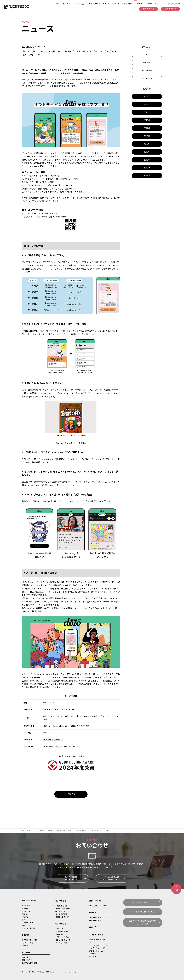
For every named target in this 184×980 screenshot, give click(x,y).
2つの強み (26, 952)
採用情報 (93, 912)
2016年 (147, 176)
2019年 (147, 152)
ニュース (138, 4)
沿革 (23, 920)
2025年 (147, 104)
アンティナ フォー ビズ (98, 948)
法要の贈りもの (61, 934)
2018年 (147, 160)
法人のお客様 (61, 901)
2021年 (147, 136)
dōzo (91, 942)
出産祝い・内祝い (62, 937)
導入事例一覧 (60, 911)
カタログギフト (61, 929)
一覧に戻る (71, 794)
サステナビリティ (28, 923)
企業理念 (25, 909)
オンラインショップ (63, 940)
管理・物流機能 (28, 960)
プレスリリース (147, 70)
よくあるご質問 (61, 914)
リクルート (147, 78)
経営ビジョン (27, 911)
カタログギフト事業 (29, 940)
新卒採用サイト (95, 917)
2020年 (147, 144)
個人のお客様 (61, 924)
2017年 (147, 168)
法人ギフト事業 (28, 943)
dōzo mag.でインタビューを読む (70, 443)
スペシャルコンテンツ (30, 925)
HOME (24, 831)
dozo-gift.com (60, 726)
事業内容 (25, 935)
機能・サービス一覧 (63, 909)
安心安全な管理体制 (29, 963)
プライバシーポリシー (71, 972)
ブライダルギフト (62, 932)
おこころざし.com (96, 951)
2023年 (147, 120)
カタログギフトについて (98, 906)
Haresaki (93, 954)
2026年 (147, 96)
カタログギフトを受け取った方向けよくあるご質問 (143, 922)
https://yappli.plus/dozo (53, 217)
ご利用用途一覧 (61, 906)
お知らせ (147, 63)
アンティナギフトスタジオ (99, 945)
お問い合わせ (174, 4)
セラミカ (93, 957)
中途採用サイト (95, 920)
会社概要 (25, 917)
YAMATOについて (29, 901)
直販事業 (25, 946)
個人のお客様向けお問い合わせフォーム (112, 878)
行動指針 (25, 914)
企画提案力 (26, 957)
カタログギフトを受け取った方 (143, 912)
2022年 (147, 128)
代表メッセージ (28, 906)
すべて (147, 55)
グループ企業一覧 (28, 928)
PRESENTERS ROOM (97, 940)
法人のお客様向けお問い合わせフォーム (72, 878)
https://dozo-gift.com (52, 739)
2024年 (147, 112)
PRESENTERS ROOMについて (143, 903)
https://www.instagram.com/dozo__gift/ (60, 746)
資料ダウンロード (62, 917)
